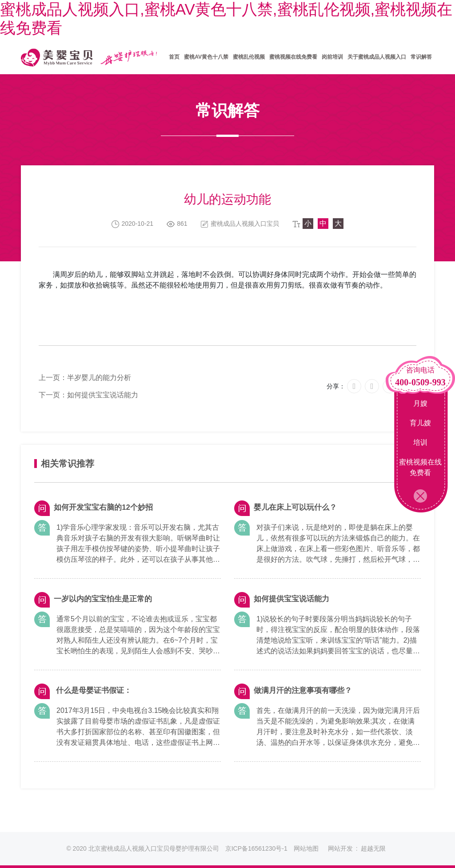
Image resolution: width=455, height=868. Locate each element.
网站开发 (340, 848)
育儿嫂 (420, 423)
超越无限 (373, 848)
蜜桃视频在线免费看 (420, 467)
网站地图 (306, 848)
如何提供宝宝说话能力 (103, 395)
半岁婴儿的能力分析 (99, 378)
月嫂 (420, 403)
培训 (420, 442)
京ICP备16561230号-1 (256, 848)
